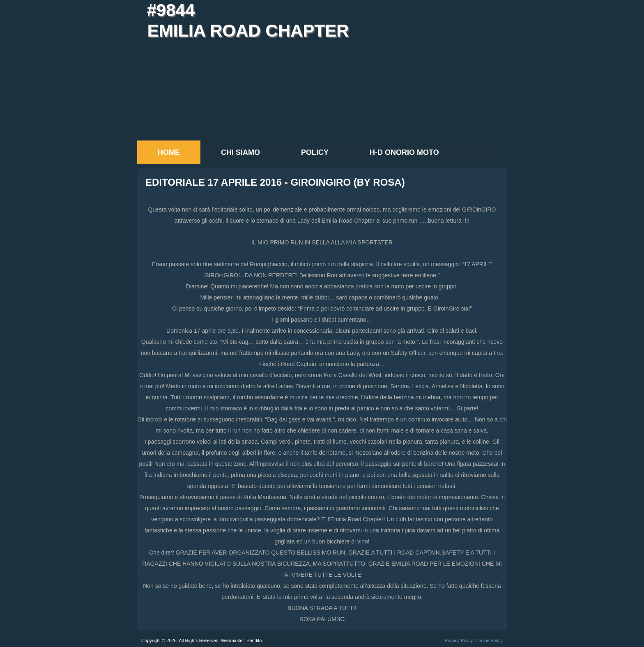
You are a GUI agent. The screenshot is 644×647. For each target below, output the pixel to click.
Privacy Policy (459, 640)
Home (169, 152)
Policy (315, 152)
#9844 (171, 10)
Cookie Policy (489, 640)
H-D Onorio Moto (404, 152)
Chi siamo (240, 152)
